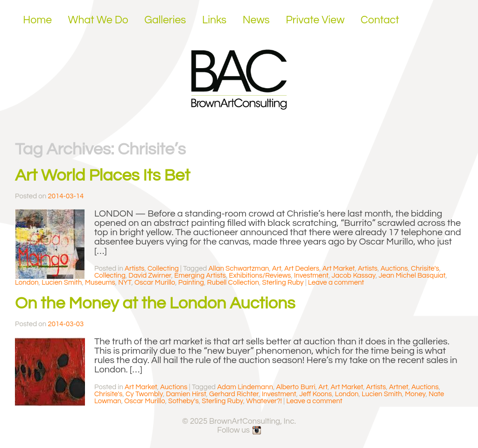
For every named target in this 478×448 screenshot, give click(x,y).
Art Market (338, 269)
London (27, 283)
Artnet (398, 387)
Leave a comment (336, 283)
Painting (191, 283)
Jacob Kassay (353, 276)
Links (214, 20)
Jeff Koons (316, 394)
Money (415, 394)
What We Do (98, 20)
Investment (311, 276)
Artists (134, 269)
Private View (315, 20)
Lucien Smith (62, 283)
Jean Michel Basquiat (412, 276)
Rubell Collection (233, 283)
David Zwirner (150, 276)
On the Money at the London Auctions (155, 303)
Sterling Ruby (283, 283)
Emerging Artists (200, 276)
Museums (100, 283)
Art (277, 269)
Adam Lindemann (245, 387)
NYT (125, 283)
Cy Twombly (144, 394)
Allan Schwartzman (239, 269)
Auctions (394, 269)
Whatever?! (264, 401)
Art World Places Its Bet (102, 175)
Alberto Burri (295, 387)
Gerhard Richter (234, 394)
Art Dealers (302, 269)
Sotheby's (183, 401)
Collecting (163, 269)
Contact (380, 20)
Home (37, 20)
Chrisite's (425, 269)
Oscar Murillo (155, 283)
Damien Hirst (186, 394)
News (256, 20)
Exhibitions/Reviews (260, 276)
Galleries (165, 20)
